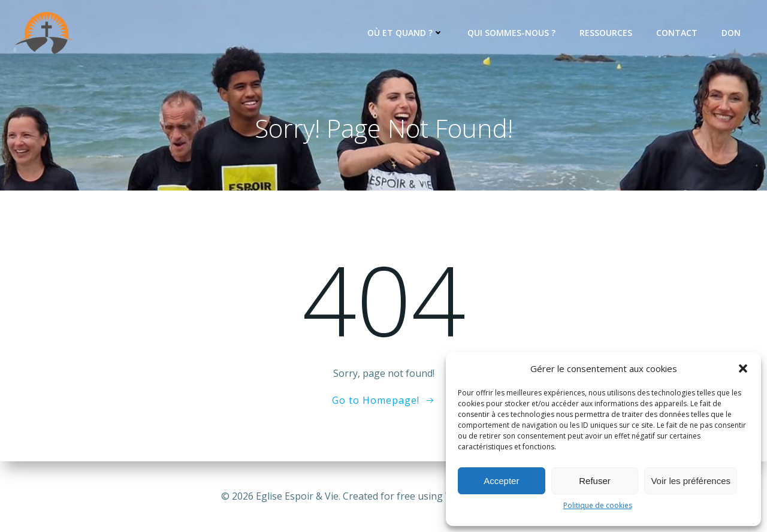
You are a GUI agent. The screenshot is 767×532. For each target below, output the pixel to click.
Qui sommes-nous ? (511, 33)
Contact (677, 33)
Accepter (501, 481)
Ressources (606, 33)
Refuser (595, 481)
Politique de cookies (598, 505)
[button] (743, 368)
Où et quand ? (405, 33)
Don (731, 33)
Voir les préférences (691, 481)
